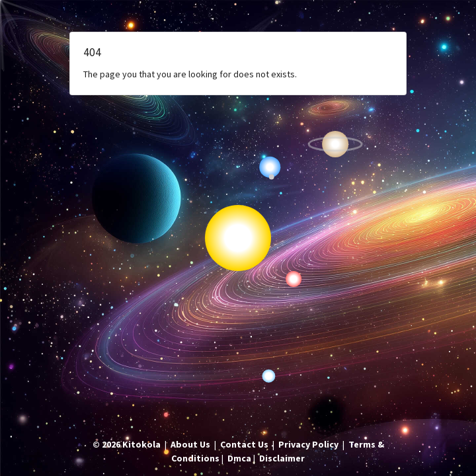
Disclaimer (282, 458)
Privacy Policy (308, 444)
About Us (190, 444)
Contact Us (244, 444)
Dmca (239, 458)
